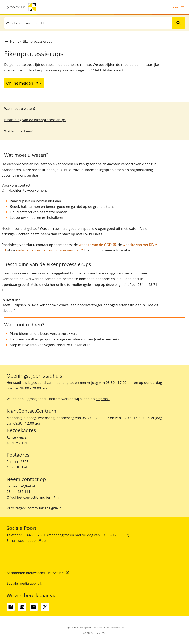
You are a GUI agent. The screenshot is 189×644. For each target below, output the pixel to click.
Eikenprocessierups (37, 41)
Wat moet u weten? (20, 108)
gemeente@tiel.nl (21, 486)
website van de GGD (97, 245)
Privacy (98, 627)
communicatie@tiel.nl (45, 508)
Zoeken (177, 23)
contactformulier (39, 497)
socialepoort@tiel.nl (35, 540)
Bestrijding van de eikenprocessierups (35, 120)
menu (179, 7)
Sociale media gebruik (24, 583)
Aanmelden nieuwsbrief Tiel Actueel (38, 573)
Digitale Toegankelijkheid (79, 627)
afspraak (102, 399)
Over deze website (114, 627)
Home (15, 41)
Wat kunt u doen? (18, 131)
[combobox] (88, 23)
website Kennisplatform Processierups (49, 250)
